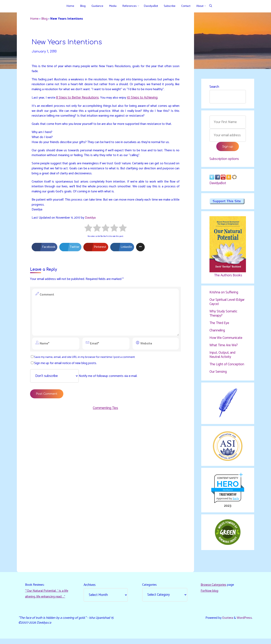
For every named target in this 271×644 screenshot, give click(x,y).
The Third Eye (219, 325)
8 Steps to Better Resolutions (79, 106)
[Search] (211, 6)
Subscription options (224, 160)
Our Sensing (218, 374)
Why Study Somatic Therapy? (223, 315)
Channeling (217, 333)
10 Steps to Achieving (145, 106)
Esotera (226, 623)
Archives (90, 589)
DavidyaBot (218, 185)
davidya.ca (227, 493)
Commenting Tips (105, 428)
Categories (150, 589)
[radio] (88, 246)
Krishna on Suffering (224, 294)
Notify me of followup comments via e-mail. (86, 395)
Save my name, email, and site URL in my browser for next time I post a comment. (86, 376)
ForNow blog (210, 595)
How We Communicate (226, 340)
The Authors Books (228, 277)
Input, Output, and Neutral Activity (222, 357)
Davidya (93, 235)
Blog (46, 19)
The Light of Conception (227, 366)
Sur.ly (236, 502)
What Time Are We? (224, 347)
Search (214, 87)
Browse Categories (214, 589)
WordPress (244, 623)
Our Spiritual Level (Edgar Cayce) (227, 304)
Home (35, 19)
